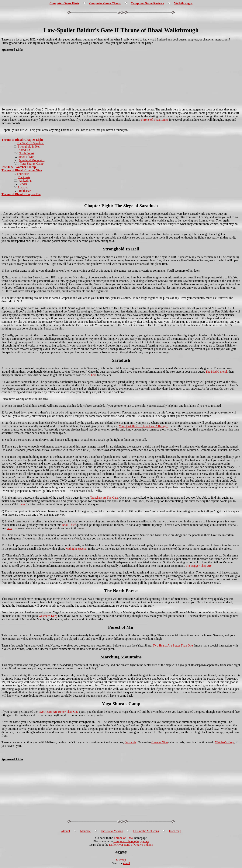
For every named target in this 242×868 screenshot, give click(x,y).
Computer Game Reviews (147, 3)
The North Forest (121, 591)
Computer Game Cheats (105, 3)
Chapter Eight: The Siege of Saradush (121, 206)
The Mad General (216, 372)
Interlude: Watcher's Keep (19, 167)
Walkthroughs (183, 3)
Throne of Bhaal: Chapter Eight (22, 140)
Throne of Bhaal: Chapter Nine (22, 170)
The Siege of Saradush (30, 143)
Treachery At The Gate (104, 498)
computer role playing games (131, 841)
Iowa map (175, 831)
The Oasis (24, 177)
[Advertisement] (121, 21)
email (127, 863)
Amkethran (26, 181)
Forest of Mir (26, 157)
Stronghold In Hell (121, 249)
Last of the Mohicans (146, 831)
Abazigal (23, 187)
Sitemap (121, 860)
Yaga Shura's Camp (32, 164)
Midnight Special (76, 549)
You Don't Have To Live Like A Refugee (144, 426)
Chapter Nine (160, 742)
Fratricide (23, 174)
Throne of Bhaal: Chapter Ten (21, 194)
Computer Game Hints (64, 3)
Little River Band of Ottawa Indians (131, 845)
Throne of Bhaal (124, 838)
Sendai (23, 184)
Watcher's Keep (48, 616)
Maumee (85, 831)
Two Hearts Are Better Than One (173, 645)
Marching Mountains (32, 160)
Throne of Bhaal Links (155, 120)
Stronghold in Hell (29, 146)
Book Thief (69, 525)
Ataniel (66, 831)
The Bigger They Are (199, 566)
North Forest (26, 153)
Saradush (24, 150)
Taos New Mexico (112, 831)
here (94, 375)
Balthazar (25, 191)
